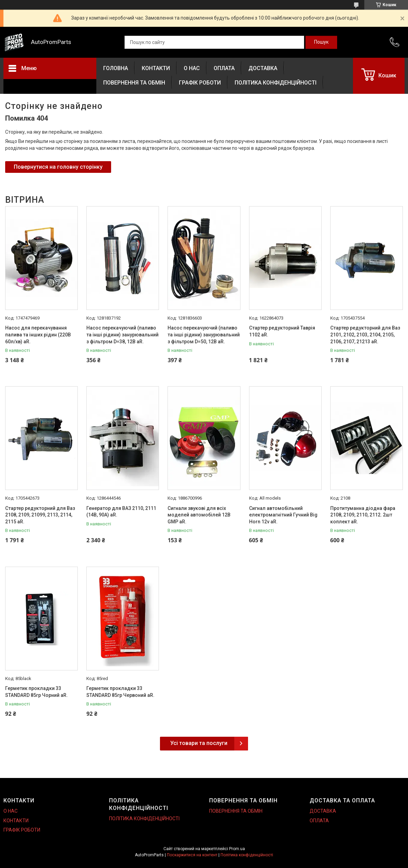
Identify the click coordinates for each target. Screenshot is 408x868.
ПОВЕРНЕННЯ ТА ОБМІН (134, 83)
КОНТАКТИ (156, 68)
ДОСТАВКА (263, 68)
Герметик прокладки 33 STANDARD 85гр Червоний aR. (120, 692)
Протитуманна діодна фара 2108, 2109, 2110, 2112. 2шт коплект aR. (363, 515)
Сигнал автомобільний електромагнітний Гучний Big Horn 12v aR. (283, 515)
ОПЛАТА (224, 68)
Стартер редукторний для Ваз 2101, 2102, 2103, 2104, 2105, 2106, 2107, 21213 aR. (365, 335)
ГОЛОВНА (116, 68)
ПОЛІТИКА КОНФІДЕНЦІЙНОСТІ (276, 83)
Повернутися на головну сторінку (58, 167)
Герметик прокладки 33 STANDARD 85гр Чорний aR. (36, 692)
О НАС (192, 68)
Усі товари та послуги (199, 743)
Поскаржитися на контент (192, 855)
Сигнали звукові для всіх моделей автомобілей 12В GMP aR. (199, 515)
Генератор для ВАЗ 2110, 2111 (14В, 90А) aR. (121, 512)
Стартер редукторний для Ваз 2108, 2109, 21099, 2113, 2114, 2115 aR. (40, 515)
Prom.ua (237, 849)
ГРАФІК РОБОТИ (200, 83)
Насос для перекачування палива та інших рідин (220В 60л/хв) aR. (38, 335)
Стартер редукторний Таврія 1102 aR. (282, 331)
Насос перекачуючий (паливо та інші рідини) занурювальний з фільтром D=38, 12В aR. (122, 335)
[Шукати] (321, 42)
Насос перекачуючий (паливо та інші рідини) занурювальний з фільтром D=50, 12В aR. (204, 335)
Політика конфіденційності (247, 855)
